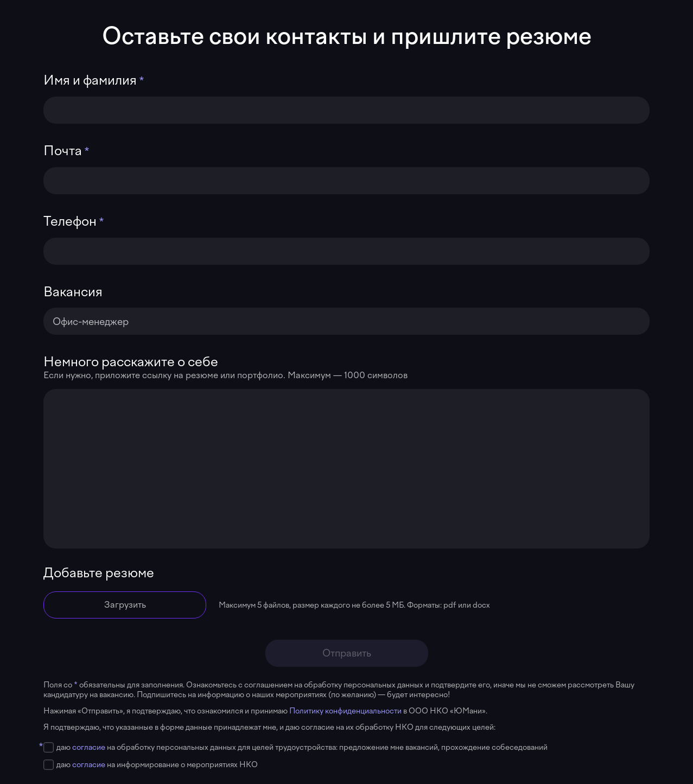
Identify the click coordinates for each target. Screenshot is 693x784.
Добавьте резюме (99, 573)
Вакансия (73, 292)
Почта (63, 151)
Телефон (70, 221)
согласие (89, 747)
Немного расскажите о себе (131, 362)
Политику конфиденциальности (346, 711)
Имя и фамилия (90, 80)
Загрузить (125, 605)
